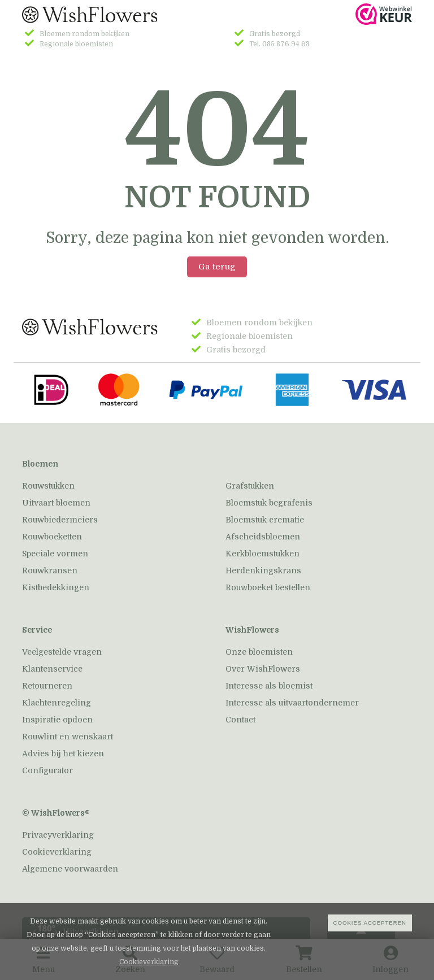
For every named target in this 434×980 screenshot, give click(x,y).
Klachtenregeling (57, 703)
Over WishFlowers (263, 669)
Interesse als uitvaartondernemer (292, 703)
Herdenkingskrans (263, 570)
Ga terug (217, 267)
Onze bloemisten (259, 652)
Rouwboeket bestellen (268, 587)
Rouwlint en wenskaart (68, 737)
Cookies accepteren (370, 923)
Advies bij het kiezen (63, 753)
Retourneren (47, 686)
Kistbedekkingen (56, 587)
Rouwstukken (48, 486)
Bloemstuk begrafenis (269, 503)
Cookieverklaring (57, 852)
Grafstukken (250, 486)
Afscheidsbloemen (263, 537)
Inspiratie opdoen (57, 720)
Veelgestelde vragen (62, 652)
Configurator (47, 770)
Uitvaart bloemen (56, 503)
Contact (240, 720)
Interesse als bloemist (269, 686)
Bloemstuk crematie (265, 520)
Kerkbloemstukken (262, 554)
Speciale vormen (55, 554)
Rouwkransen (50, 570)
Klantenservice (52, 669)
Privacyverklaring (58, 835)
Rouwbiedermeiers (60, 520)
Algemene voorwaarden (70, 869)
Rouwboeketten (52, 537)
